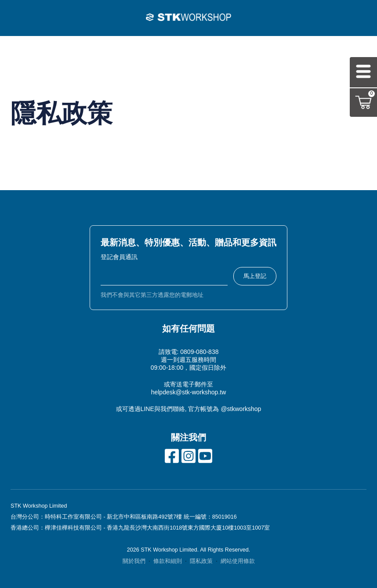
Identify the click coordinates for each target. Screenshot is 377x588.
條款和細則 (168, 561)
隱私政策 (201, 561)
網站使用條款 (238, 561)
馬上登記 (255, 276)
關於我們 (134, 561)
